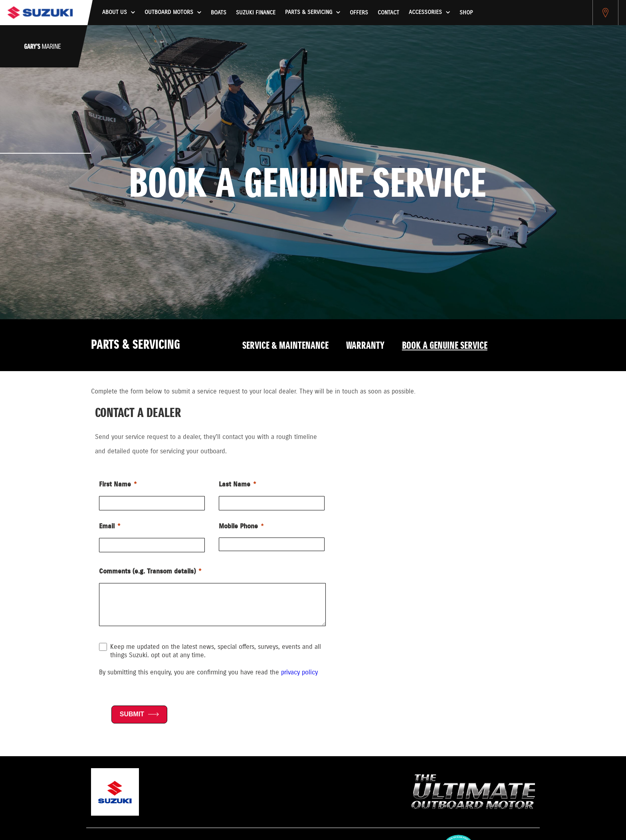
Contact (388, 13)
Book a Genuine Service (445, 346)
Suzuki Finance (256, 13)
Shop (466, 13)
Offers (359, 13)
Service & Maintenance (285, 346)
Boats (219, 13)
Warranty (365, 346)
